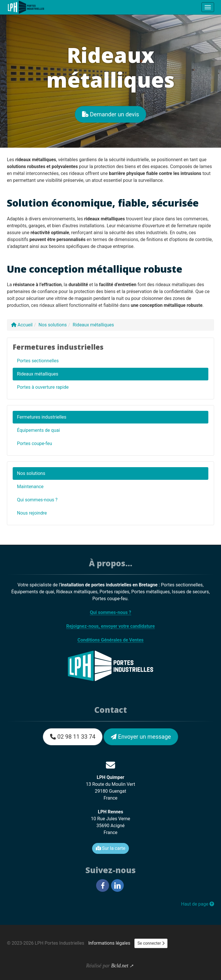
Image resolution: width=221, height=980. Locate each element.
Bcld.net (120, 966)
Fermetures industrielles (42, 417)
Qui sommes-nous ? (37, 500)
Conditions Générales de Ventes (110, 640)
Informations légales (109, 943)
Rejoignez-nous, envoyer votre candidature (110, 626)
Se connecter (151, 943)
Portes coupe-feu (35, 443)
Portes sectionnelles (38, 361)
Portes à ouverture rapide (43, 387)
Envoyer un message (141, 737)
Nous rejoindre (32, 513)
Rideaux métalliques (38, 374)
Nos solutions (31, 473)
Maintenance (30, 487)
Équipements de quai (38, 430)
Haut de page (198, 904)
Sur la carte (111, 848)
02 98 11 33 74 (73, 737)
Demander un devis (110, 114)
